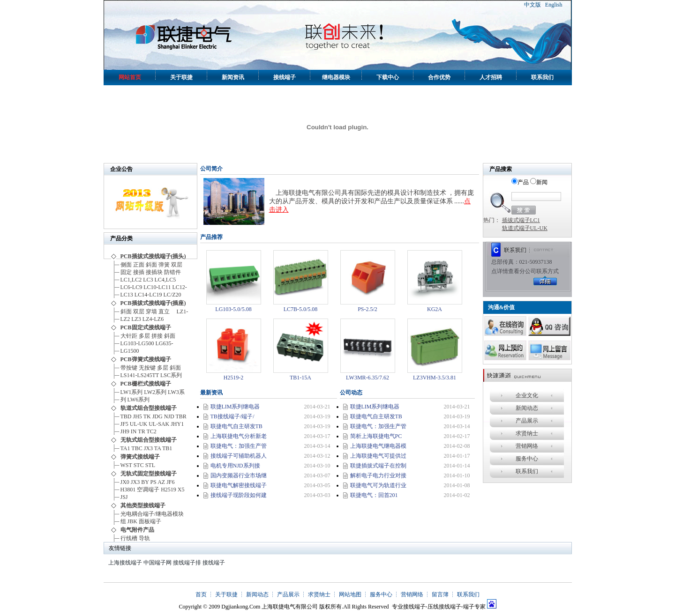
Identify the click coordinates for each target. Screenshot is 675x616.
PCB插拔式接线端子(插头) (153, 256)
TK (147, 416)
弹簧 (164, 265)
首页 (201, 594)
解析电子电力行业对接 (378, 475)
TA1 (125, 448)
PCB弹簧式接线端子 (146, 359)
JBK (132, 521)
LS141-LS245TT (140, 375)
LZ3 (136, 319)
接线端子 (285, 77)
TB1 (167, 448)
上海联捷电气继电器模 (378, 446)
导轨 (144, 538)
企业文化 (527, 395)
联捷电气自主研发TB (236, 426)
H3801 (128, 490)
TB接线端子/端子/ (232, 416)
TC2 (151, 431)
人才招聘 (491, 77)
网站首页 (130, 77)
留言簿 (440, 594)
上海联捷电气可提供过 (378, 456)
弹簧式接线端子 (140, 457)
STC (139, 465)
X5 (181, 490)
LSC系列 (171, 375)
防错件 (172, 272)
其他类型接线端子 (143, 505)
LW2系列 (155, 392)
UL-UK (139, 424)
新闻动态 (527, 408)
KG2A (435, 309)
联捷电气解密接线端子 (239, 485)
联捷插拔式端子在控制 (378, 466)
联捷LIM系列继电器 (235, 407)
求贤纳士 (527, 433)
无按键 (147, 368)
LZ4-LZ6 (153, 319)
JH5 (138, 416)
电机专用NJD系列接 (235, 466)
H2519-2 (234, 378)
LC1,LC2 (131, 280)
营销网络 (527, 446)
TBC (137, 448)
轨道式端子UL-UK (525, 228)
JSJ (124, 497)
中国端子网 (157, 563)
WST (126, 465)
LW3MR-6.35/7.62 (367, 378)
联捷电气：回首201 (374, 495)
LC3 (148, 280)
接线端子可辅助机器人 (239, 456)
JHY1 (177, 424)
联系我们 (542, 77)
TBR (181, 416)
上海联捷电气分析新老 (239, 436)
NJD (169, 416)
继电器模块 (336, 77)
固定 (126, 272)
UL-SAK (159, 424)
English (554, 5)
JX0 (125, 482)
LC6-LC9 (131, 287)
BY (145, 482)
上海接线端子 (125, 563)
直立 (167, 312)
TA (157, 448)
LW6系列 (139, 400)
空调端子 (148, 490)
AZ (161, 482)
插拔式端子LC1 (521, 220)
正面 (139, 265)
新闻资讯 (233, 77)
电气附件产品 (137, 530)
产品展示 (527, 421)
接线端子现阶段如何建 (239, 495)
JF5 (124, 424)
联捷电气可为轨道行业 (378, 485)
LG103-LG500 (137, 343)
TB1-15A (300, 378)
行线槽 (129, 538)
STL (150, 465)
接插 (139, 272)
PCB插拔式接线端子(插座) (153, 303)
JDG (157, 416)
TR (141, 431)
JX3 (148, 448)
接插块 (154, 272)
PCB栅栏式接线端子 (146, 384)
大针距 (129, 336)
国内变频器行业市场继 (239, 475)
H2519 (169, 490)
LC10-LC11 (157, 287)
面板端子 (150, 521)
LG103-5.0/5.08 (233, 309)
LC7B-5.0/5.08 (301, 309)
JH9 (125, 431)
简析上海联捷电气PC (376, 436)
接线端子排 (187, 563)
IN (134, 431)
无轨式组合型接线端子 (149, 440)
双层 (177, 265)
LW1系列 (132, 392)
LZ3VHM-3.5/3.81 (435, 378)
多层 (144, 336)
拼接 (157, 336)
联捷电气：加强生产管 (239, 446)
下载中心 (388, 77)
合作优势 (439, 77)
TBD (126, 416)
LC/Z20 (172, 295)
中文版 (532, 5)
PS (153, 482)
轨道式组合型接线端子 (149, 408)
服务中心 (527, 459)
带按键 (129, 368)
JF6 (170, 482)
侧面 (126, 265)
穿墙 (151, 312)
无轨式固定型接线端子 (149, 474)
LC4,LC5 (167, 280)
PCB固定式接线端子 (146, 327)
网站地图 (350, 594)
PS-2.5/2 (367, 309)
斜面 (151, 265)
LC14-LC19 (148, 295)
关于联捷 (181, 77)
